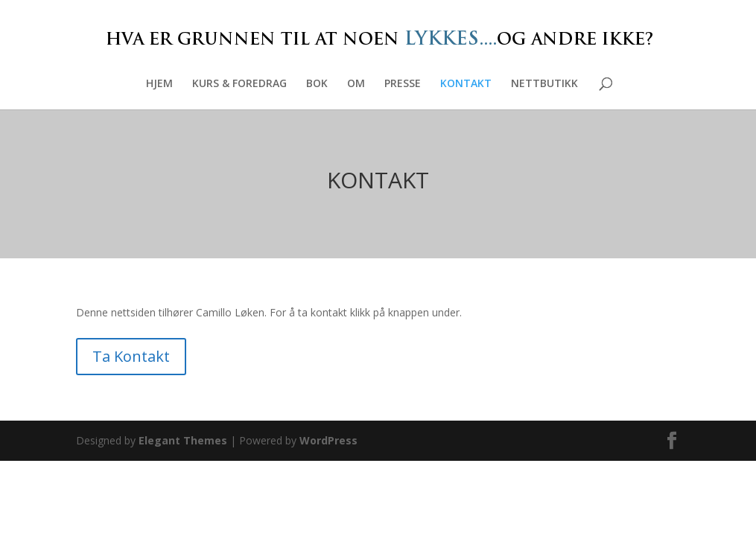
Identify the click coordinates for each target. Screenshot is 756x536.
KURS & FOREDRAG (239, 84)
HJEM (159, 84)
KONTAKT (466, 84)
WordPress (328, 440)
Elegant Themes (183, 440)
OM (356, 84)
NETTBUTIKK (544, 84)
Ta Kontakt (131, 356)
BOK (317, 84)
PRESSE (403, 84)
